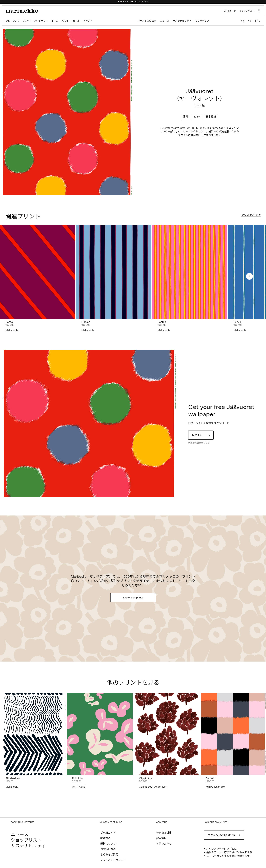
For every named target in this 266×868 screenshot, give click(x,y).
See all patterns (251, 215)
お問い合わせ (164, 844)
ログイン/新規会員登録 (222, 835)
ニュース (164, 21)
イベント (88, 21)
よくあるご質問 (109, 855)
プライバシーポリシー (113, 860)
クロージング (13, 21)
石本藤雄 (211, 117)
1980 (197, 117)
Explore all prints (133, 598)
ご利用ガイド (230, 11)
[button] (249, 276)
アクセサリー (41, 21)
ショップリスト (247, 11)
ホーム (55, 21)
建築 (186, 117)
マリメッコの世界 (147, 21)
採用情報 (161, 838)
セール (76, 21)
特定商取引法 (164, 833)
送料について (108, 844)
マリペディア (202, 21)
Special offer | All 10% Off (133, 2)
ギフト (66, 21)
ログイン (197, 435)
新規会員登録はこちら (199, 443)
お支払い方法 (108, 849)
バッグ (27, 21)
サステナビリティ (182, 21)
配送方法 (105, 838)
